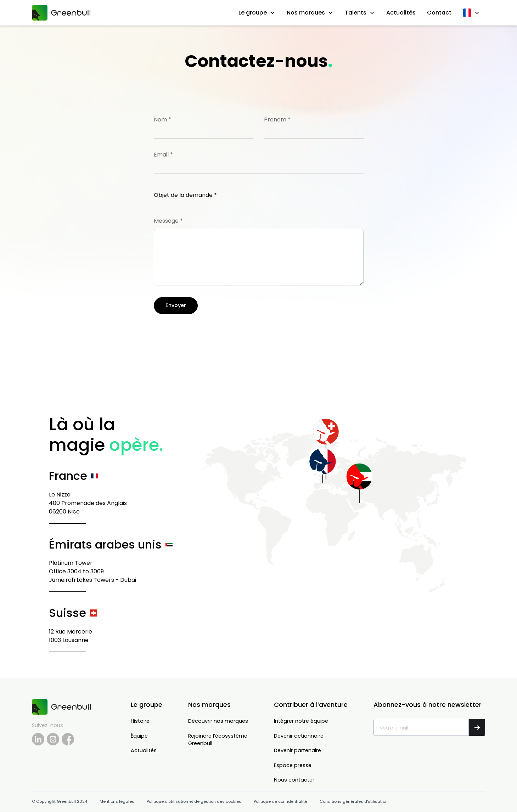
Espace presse (293, 765)
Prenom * (277, 120)
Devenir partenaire (297, 750)
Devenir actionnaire (299, 736)
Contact (439, 13)
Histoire (140, 721)
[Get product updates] (421, 727)
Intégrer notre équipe (301, 721)
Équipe (139, 736)
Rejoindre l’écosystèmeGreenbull (218, 740)
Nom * (162, 120)
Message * (168, 221)
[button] (257, 13)
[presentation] (208, 333)
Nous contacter (294, 780)
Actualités (401, 13)
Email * (163, 155)
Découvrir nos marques (218, 721)
